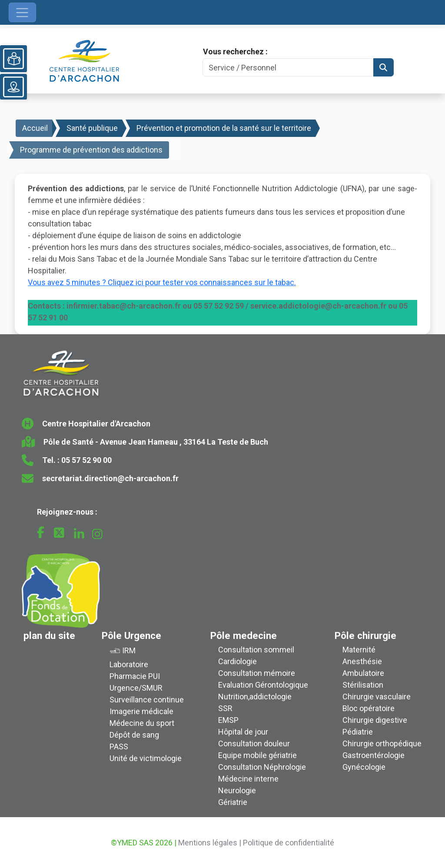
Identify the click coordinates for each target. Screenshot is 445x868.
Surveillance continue (147, 700)
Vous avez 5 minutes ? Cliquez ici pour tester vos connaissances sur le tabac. (162, 282)
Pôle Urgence (131, 635)
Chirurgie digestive (375, 720)
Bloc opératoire (369, 708)
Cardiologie (237, 661)
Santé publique (92, 128)
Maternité (359, 650)
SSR (225, 708)
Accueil (35, 128)
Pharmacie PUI (135, 676)
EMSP (228, 720)
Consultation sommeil (256, 650)
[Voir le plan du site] (13, 87)
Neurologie (237, 790)
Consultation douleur (254, 743)
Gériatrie (233, 802)
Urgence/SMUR (136, 688)
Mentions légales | (210, 843)
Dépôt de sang (134, 735)
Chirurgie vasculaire (377, 697)
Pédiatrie (358, 732)
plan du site (49, 635)
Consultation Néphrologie (262, 767)
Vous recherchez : (235, 52)
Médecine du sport (142, 723)
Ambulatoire (363, 673)
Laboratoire (129, 664)
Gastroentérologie (374, 755)
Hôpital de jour (243, 732)
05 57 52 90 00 (86, 460)
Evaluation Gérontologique (263, 685)
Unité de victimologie (146, 758)
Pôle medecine (244, 635)
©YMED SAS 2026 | (144, 843)
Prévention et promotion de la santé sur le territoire (224, 128)
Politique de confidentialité (289, 843)
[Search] (288, 68)
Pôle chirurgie (365, 635)
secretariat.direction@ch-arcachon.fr (110, 478)
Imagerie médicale (141, 711)
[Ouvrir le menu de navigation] (22, 12)
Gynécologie (364, 767)
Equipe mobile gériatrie (257, 755)
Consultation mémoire (257, 673)
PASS (119, 747)
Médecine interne (248, 779)
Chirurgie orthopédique (382, 743)
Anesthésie (362, 661)
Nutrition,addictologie (255, 697)
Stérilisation (363, 685)
